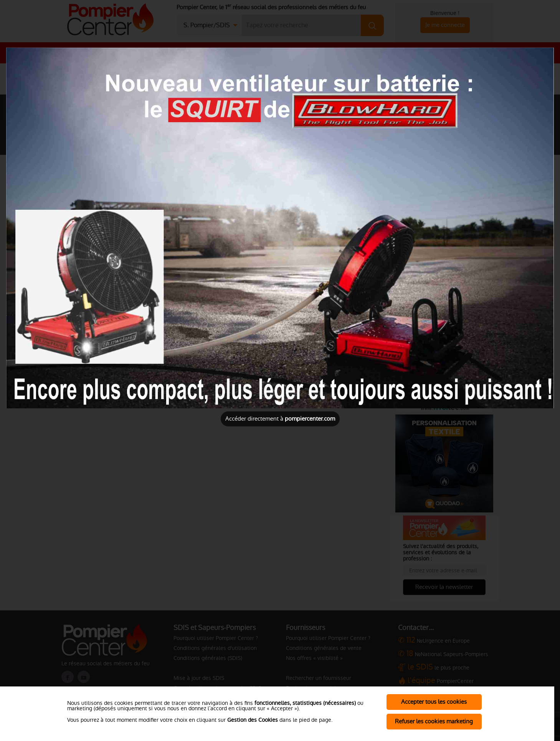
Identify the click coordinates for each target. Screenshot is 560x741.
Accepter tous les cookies (434, 702)
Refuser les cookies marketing (434, 721)
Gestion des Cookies (253, 720)
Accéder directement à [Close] (280, 419)
